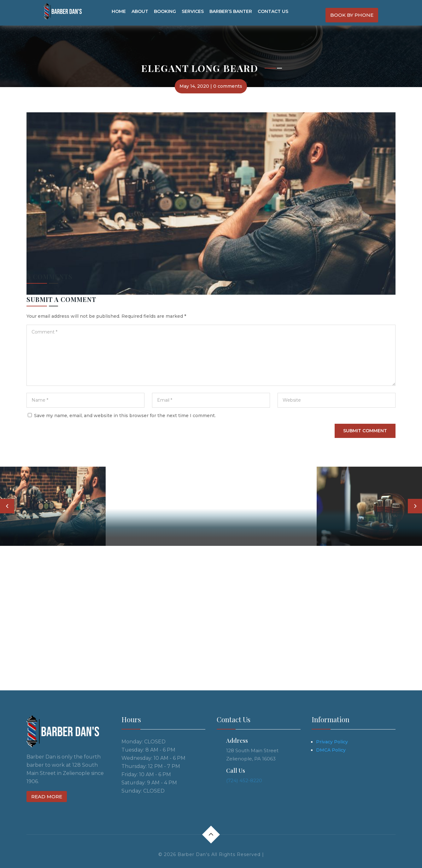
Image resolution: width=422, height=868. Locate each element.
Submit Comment (365, 431)
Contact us (273, 11)
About (140, 11)
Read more (47, 797)
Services (193, 11)
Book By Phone (352, 15)
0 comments (228, 86)
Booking (165, 11)
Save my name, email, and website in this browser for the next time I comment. (125, 416)
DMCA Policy (331, 750)
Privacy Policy (332, 742)
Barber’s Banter (231, 11)
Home (119, 11)
